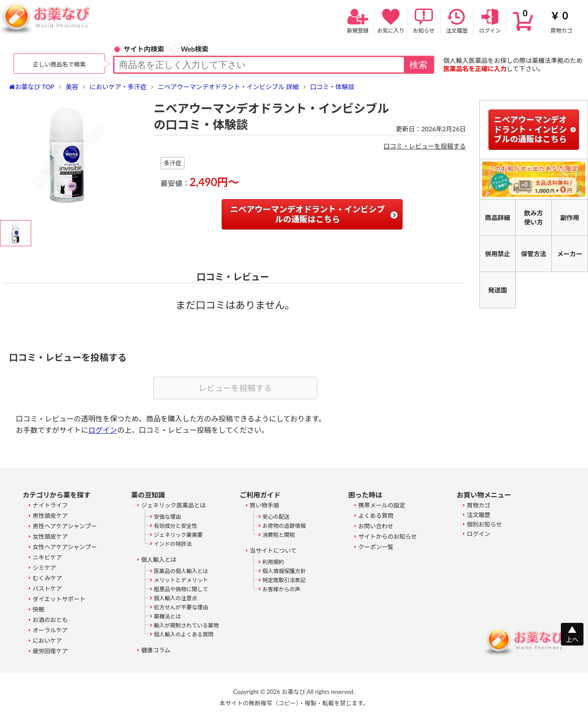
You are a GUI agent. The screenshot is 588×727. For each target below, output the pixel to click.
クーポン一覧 (376, 547)
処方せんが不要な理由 (181, 607)
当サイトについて (273, 550)
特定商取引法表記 (284, 580)
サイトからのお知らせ (388, 536)
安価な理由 (167, 517)
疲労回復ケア (50, 651)
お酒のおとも (50, 620)
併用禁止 (498, 254)
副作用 (570, 218)
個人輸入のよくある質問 (184, 634)
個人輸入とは (159, 560)
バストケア (47, 588)
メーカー (570, 254)
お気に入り (391, 20)
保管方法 (534, 254)
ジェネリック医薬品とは (173, 505)
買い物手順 (264, 505)
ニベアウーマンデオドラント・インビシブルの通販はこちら (308, 214)
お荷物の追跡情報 (284, 526)
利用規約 (273, 562)
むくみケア (47, 578)
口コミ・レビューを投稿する (425, 146)
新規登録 (358, 20)
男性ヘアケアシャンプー (65, 526)
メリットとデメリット (181, 580)
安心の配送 (276, 517)
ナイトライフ (50, 505)
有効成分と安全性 (175, 526)
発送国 (498, 290)
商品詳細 (498, 218)
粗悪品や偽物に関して (181, 589)
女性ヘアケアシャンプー (65, 547)
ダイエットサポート (59, 599)
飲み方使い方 (534, 218)
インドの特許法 (173, 544)
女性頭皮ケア (50, 536)
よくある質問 (376, 516)
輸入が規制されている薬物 (186, 625)
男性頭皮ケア (50, 516)
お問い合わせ (376, 526)
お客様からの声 (281, 589)
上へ (572, 639)
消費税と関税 (279, 535)
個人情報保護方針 (284, 571)
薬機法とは (167, 616)
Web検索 (190, 49)
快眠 (38, 609)
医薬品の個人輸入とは (181, 571)
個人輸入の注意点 (175, 598)
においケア (47, 641)
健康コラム (156, 650)
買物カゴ (547, 20)
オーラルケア (50, 630)
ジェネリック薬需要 (178, 535)
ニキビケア (47, 557)
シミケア (44, 568)
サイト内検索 (139, 49)
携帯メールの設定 (382, 505)
